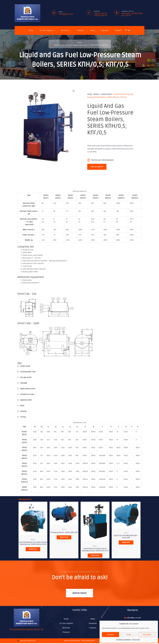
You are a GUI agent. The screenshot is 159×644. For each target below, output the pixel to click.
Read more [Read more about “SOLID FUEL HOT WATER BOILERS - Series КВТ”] (126, 543)
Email (61, 12)
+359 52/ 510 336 (100, 14)
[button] (74, 91)
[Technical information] (89, 160)
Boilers (97, 95)
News (92, 30)
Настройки (147, 635)
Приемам (110, 635)
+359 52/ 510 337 (100, 15)
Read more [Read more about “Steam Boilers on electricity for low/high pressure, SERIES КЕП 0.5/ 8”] (95, 556)
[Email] (54, 13)
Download (105, 30)
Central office (128, 11)
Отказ (129, 635)
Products (80, 30)
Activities (66, 30)
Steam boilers (107, 95)
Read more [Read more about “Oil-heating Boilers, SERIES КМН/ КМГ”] (64, 538)
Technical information (102, 160)
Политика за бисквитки (124, 640)
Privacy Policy (136, 640)
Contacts (118, 30)
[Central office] (117, 13)
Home (31, 30)
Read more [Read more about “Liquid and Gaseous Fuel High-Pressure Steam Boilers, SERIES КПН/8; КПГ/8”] (33, 552)
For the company (47, 30)
